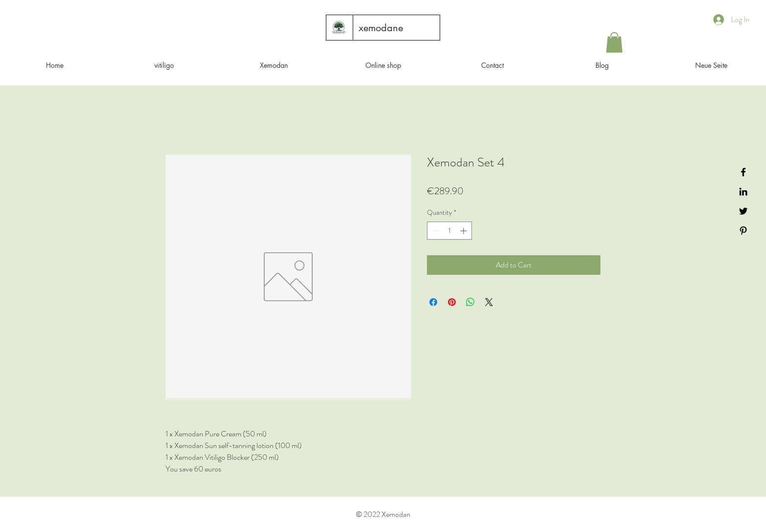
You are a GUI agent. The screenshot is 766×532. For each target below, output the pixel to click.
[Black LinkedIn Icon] (743, 192)
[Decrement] (435, 231)
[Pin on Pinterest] (452, 302)
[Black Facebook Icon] (743, 172)
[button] (614, 42)
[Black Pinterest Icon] (743, 231)
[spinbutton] (449, 231)
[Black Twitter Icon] (743, 211)
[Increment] (464, 231)
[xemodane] (381, 28)
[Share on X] (489, 302)
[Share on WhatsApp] (470, 302)
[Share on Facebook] (433, 302)
